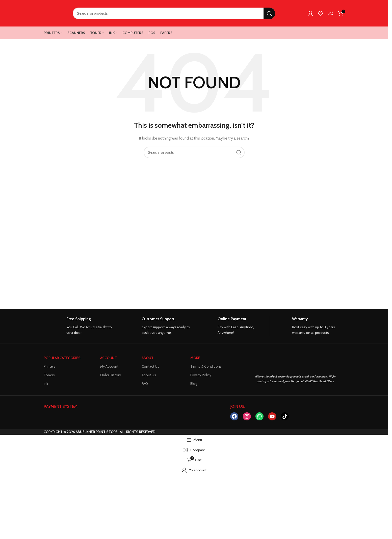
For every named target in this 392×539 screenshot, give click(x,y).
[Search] (174, 13)
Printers (50, 366)
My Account (109, 366)
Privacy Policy (201, 375)
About (148, 358)
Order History (111, 375)
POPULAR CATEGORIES (62, 358)
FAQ (145, 384)
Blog (194, 384)
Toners (49, 375)
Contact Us (150, 366)
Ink (46, 384)
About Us (149, 375)
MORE (195, 358)
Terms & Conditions (206, 366)
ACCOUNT (109, 358)
